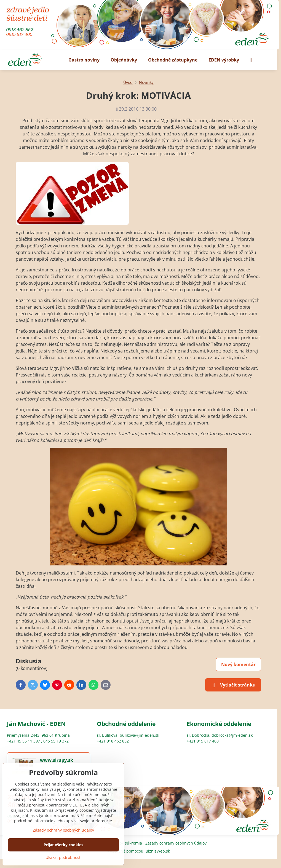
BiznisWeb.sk (158, 851)
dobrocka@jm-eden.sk (232, 735)
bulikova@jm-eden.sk (139, 735)
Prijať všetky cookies (63, 845)
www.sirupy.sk (57, 760)
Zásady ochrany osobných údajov (176, 843)
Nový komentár (238, 664)
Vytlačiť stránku (233, 685)
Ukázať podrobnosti (64, 857)
